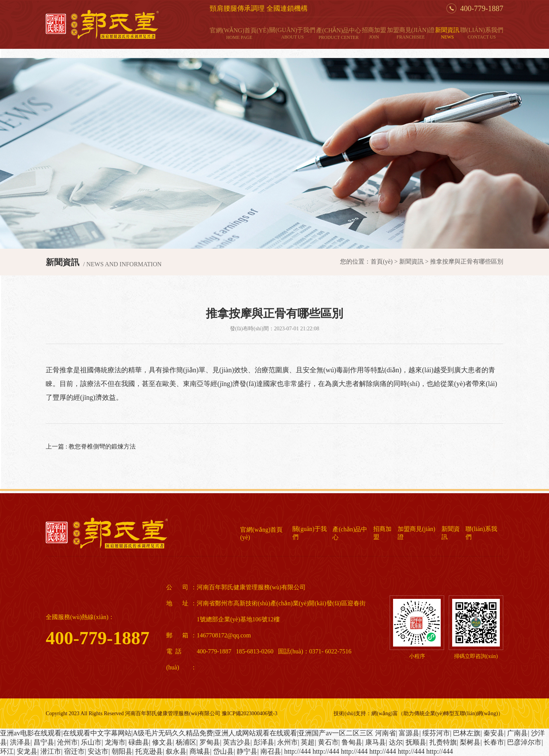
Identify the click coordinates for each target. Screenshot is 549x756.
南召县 (271, 751)
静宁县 (247, 751)
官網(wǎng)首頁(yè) (239, 34)
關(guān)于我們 (292, 33)
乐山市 (91, 742)
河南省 (385, 733)
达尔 (396, 742)
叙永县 (176, 751)
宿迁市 (74, 751)
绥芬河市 (436, 733)
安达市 (98, 751)
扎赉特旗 (443, 742)
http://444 (297, 751)
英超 (308, 742)
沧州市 (67, 742)
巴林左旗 (467, 733)
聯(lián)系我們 (482, 33)
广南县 (517, 733)
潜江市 (51, 751)
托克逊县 (149, 751)
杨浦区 (186, 742)
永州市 (287, 742)
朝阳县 (122, 751)
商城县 (200, 751)
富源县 (409, 733)
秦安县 (494, 733)
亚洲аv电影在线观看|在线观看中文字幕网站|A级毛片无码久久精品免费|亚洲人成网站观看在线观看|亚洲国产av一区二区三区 (187, 733)
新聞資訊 (447, 33)
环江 (7, 751)
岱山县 (223, 751)
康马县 (376, 742)
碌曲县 (139, 742)
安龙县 (27, 751)
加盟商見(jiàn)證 (411, 33)
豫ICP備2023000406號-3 (250, 713)
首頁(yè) (382, 261)
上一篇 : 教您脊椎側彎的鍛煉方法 (91, 446)
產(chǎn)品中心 (339, 34)
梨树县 (470, 742)
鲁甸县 (352, 742)
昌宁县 (44, 742)
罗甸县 (210, 742)
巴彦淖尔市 (524, 742)
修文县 (162, 742)
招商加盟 (374, 33)
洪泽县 (20, 742)
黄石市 (328, 742)
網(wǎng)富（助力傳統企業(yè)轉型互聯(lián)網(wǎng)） (437, 713)
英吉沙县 (237, 742)
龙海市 (115, 742)
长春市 (494, 742)
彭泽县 (264, 742)
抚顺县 (416, 742)
